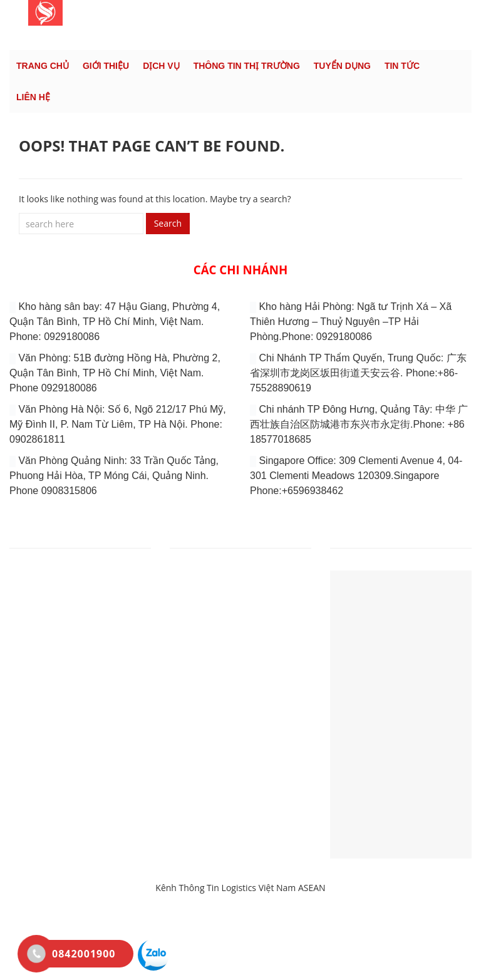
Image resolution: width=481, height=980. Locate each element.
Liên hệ (33, 97)
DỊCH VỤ (161, 66)
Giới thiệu (106, 66)
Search (168, 223)
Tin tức (402, 66)
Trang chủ (43, 66)
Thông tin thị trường (247, 66)
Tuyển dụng (342, 66)
